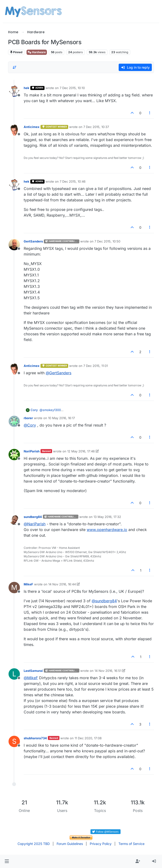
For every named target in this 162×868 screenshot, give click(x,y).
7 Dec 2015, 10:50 (107, 241)
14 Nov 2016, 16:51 (108, 671)
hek (27, 88)
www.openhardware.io (107, 530)
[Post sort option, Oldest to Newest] (14, 67)
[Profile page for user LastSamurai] (14, 674)
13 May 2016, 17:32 (107, 517)
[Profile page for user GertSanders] (14, 245)
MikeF (28, 584)
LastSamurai (33, 671)
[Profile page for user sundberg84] (14, 520)
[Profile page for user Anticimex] (14, 130)
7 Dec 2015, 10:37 (96, 127)
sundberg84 (33, 517)
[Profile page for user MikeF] (14, 588)
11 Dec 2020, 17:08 (88, 738)
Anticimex (32, 127)
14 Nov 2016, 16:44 (62, 584)
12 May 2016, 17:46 (81, 451)
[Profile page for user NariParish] (14, 455)
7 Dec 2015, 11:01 (96, 366)
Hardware (37, 52)
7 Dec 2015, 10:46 (73, 181)
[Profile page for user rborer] (14, 421)
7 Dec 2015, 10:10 (72, 88)
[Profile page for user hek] (14, 91)
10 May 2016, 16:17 (61, 418)
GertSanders (33, 241)
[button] (7, 861)
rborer (28, 418)
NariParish (32, 451)
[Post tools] (150, 113)
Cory (34, 410)
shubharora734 (35, 738)
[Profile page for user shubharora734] (14, 741)
